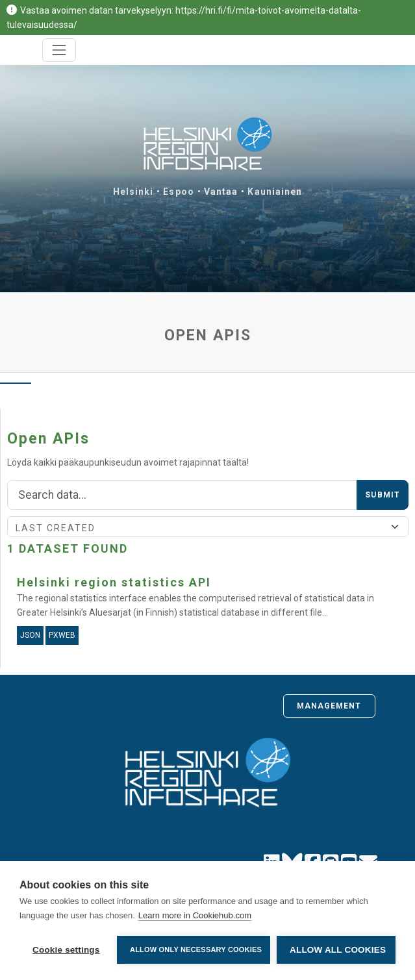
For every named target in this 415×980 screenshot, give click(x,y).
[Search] (182, 495)
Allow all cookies (338, 950)
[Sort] (208, 527)
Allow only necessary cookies (196, 949)
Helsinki (133, 192)
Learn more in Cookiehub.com (195, 915)
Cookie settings (66, 950)
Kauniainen (275, 192)
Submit (383, 495)
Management (329, 706)
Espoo (179, 192)
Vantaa (221, 192)
